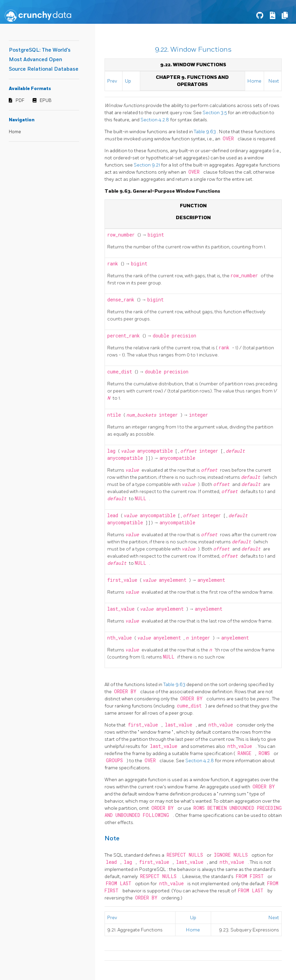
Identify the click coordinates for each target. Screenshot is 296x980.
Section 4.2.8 (155, 120)
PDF (20, 101)
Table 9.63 (205, 132)
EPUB (46, 101)
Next (274, 81)
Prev (112, 81)
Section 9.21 (147, 165)
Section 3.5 (215, 113)
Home (15, 132)
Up (128, 81)
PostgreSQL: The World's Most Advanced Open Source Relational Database (44, 60)
